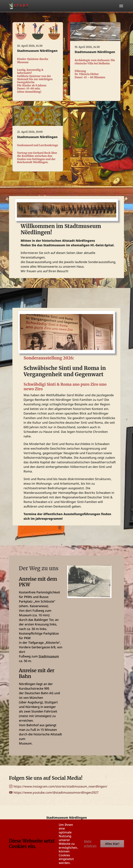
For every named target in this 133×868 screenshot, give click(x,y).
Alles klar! (112, 844)
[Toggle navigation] (121, 6)
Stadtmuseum (49, 656)
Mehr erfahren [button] (90, 844)
